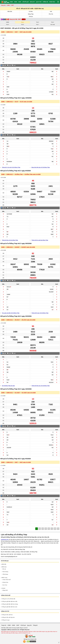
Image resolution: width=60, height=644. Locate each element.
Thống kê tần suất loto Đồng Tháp (40, 240)
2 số (9, 65)
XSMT (20, 2)
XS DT (16, 102)
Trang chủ (4, 625)
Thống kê (45, 2)
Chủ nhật (53, 25)
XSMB (11, 2)
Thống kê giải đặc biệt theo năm (9, 607)
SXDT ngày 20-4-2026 (26, 32)
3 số (13, 65)
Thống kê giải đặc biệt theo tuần (10, 601)
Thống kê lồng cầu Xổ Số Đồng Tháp (41, 386)
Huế (51, 11)
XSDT (16, 462)
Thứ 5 (7, 25)
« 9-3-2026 (3, 396)
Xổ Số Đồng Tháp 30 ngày (8, 386)
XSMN (16, 2)
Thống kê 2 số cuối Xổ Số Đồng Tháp (11, 167)
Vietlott (32, 2)
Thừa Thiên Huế (7, 580)
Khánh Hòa (5, 582)
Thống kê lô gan (6, 620)
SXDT (16, 32)
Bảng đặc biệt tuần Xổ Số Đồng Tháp (41, 167)
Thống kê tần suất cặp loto (8, 617)
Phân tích (52, 2)
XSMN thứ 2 (10, 32)
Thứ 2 (22, 22)
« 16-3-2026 (3, 323)
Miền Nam (4, 567)
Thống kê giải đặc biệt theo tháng (10, 604)
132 (55, 529)
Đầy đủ (3, 65)
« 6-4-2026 (3, 105)
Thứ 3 (37, 22)
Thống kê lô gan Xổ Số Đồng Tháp (40, 313)
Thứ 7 (37, 25)
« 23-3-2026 (3, 250)
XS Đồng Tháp (19, 174)
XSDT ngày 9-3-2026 (25, 462)
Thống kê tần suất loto (7, 615)
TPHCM (31, 17)
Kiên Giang (5, 572)
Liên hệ (26, 628)
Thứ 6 (22, 25)
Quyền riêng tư (20, 628)
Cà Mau (31, 11)
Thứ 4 (52, 22)
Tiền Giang (5, 574)
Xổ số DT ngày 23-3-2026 (28, 320)
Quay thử (39, 2)
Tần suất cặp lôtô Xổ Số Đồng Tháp (11, 313)
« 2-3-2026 (3, 465)
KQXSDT (17, 247)
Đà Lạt (4, 569)
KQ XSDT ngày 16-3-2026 (29, 393)
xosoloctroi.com (5, 539)
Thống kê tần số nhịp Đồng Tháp (10, 240)
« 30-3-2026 (3, 177)
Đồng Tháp (31, 14)
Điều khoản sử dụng (11, 628)
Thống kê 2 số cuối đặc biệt (8, 599)
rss (24, 642)
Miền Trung (4, 578)
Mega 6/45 (5, 590)
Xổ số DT (17, 320)
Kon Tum (5, 585)
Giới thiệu (4, 628)
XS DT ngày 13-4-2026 (26, 102)
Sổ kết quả (26, 2)
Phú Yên (51, 14)
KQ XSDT (17, 393)
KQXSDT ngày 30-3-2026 (28, 247)
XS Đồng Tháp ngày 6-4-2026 (32, 174)
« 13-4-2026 (3, 35)
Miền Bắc (10, 11)
